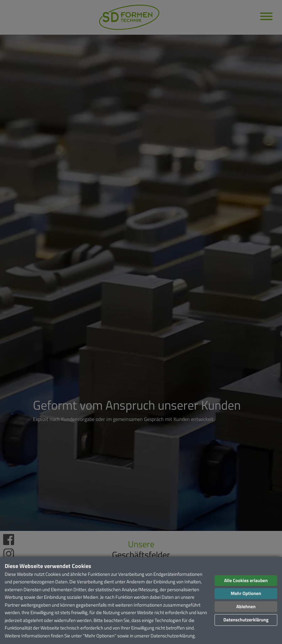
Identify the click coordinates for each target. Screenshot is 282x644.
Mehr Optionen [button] (246, 593)
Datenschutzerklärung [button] (246, 620)
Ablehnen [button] (246, 606)
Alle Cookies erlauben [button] (246, 580)
